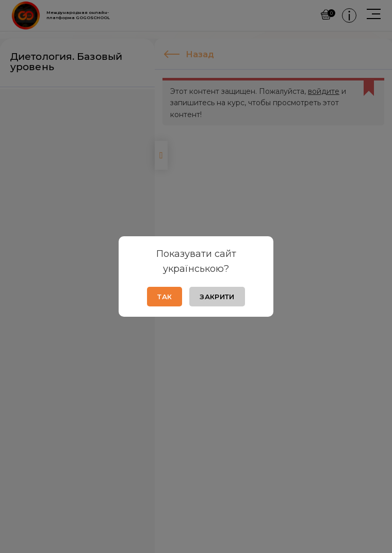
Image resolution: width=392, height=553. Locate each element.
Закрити (217, 297)
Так (165, 297)
